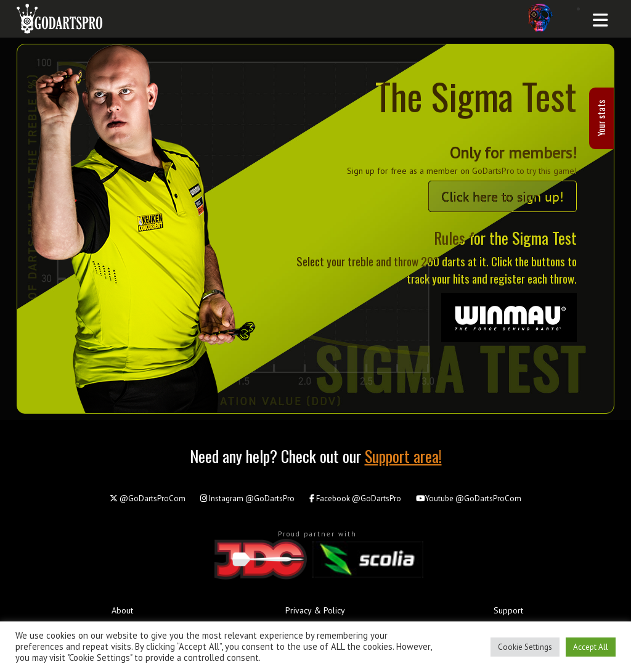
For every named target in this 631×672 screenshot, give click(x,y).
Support (508, 610)
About (122, 610)
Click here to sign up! (503, 196)
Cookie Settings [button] (525, 647)
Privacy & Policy (315, 610)
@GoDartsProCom (148, 498)
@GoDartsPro (247, 498)
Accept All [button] (591, 647)
